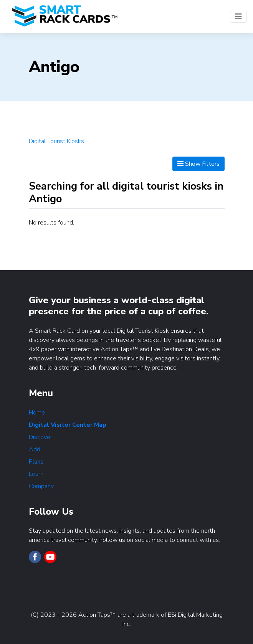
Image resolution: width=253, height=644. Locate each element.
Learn (36, 474)
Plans (36, 462)
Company (41, 486)
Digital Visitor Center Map (68, 425)
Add (35, 449)
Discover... (42, 437)
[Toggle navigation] (238, 17)
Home (37, 413)
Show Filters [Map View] (198, 164)
